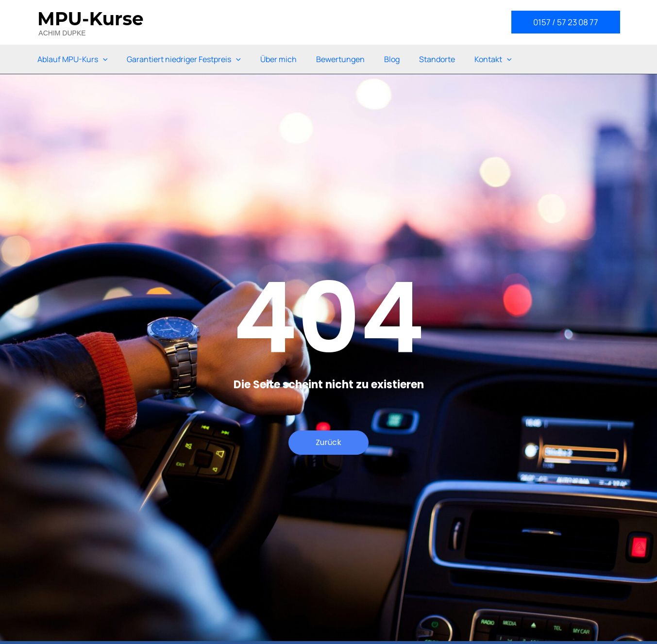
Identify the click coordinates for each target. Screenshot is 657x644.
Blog (392, 59)
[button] (566, 22)
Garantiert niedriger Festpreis (184, 59)
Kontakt (493, 59)
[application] (103, 59)
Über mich (278, 59)
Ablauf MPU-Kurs (73, 59)
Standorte (437, 59)
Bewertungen (340, 59)
